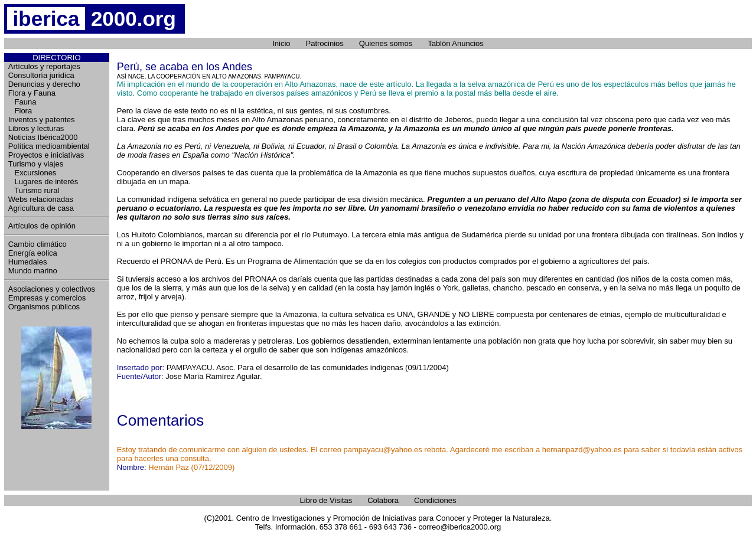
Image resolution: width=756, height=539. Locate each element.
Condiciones (435, 500)
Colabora (383, 500)
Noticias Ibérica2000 (43, 137)
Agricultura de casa (41, 208)
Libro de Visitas (326, 500)
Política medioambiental (49, 146)
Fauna (22, 102)
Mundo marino (33, 271)
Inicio (281, 43)
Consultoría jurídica (41, 75)
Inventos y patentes (42, 120)
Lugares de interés (43, 182)
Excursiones (32, 173)
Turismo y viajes (36, 164)
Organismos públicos (44, 307)
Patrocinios (325, 43)
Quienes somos (386, 43)
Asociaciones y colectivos (52, 289)
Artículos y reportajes (44, 66)
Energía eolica (33, 253)
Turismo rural (34, 190)
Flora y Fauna (32, 93)
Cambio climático (38, 244)
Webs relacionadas (41, 199)
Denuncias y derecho (44, 84)
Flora (20, 111)
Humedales (28, 262)
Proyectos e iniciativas (46, 155)
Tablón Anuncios (456, 43)
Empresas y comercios (47, 298)
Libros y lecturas (36, 128)
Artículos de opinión (42, 226)
